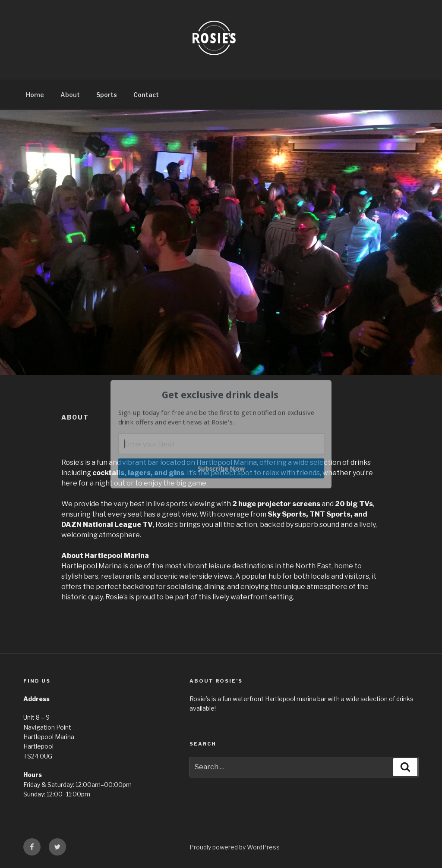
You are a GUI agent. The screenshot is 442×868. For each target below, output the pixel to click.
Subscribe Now (221, 468)
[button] (220, 395)
